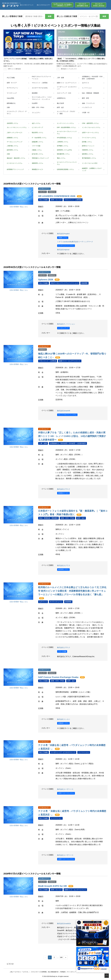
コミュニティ (36, 113)
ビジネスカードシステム (15, 163)
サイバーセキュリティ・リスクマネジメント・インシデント (42, 98)
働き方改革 (60, 103)
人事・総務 (60, 78)
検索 (50, 16)
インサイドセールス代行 (90, 163)
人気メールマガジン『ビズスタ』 (20, 972)
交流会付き (52, 192)
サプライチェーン (12, 88)
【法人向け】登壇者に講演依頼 (99, 5)
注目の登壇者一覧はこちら (19, 207)
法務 (8, 107)
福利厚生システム (88, 154)
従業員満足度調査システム (65, 169)
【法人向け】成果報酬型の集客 (82, 5)
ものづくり (85, 83)
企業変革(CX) (61, 98)
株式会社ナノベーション (67, 324)
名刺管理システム (12, 123)
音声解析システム (63, 146)
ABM (8, 154)
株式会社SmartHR (64, 411)
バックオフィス (87, 107)
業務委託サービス (38, 169)
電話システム (61, 158)
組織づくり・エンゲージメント (67, 83)
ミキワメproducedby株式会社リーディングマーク (76, 242)
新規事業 (35, 93)
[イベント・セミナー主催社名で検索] (89, 16)
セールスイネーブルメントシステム (67, 133)
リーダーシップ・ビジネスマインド (67, 88)
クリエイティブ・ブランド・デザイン (17, 113)
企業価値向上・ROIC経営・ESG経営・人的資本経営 (92, 78)
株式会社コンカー (64, 719)
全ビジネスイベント (27, 5)
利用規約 (63, 972)
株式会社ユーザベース (66, 789)
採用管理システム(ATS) (64, 150)
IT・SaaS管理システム (39, 138)
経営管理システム (12, 150)
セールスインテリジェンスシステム (67, 163)
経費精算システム (12, 138)
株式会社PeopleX (64, 234)
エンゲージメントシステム (65, 123)
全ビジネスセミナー (44, 5)
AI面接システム (37, 150)
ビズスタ (10, 964)
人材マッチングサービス (15, 133)
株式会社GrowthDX (65, 924)
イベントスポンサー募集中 (63, 5)
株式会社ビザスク (64, 489)
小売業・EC (86, 113)
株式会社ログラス (64, 566)
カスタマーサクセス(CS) (40, 88)
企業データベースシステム (90, 133)
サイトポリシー (72, 972)
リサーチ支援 (36, 146)
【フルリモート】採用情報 (39, 972)
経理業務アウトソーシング (15, 169)
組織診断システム (38, 142)
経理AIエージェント (88, 146)
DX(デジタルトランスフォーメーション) (42, 78)
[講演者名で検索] (34, 16)
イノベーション (87, 88)
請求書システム (87, 142)
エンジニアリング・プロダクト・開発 (66, 113)
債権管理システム (38, 163)
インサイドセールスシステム (91, 127)
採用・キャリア (12, 83)
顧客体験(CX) (11, 103)
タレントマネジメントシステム (17, 127)
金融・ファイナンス (88, 103)
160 (61, 957)
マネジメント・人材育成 (40, 83)
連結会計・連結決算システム (16, 158)
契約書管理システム (63, 154)
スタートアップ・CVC (64, 93)
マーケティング (12, 93)
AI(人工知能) (11, 78)
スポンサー (42, 192)
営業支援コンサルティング (40, 158)
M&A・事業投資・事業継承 (91, 93)
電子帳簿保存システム (89, 158)
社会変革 (35, 103)
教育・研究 (85, 98)
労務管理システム (88, 150)
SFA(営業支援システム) (64, 138)
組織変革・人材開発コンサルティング (92, 169)
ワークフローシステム (89, 138)
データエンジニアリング (15, 142)
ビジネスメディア (38, 127)
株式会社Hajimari (64, 250)
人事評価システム (12, 146)
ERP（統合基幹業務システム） (67, 127)
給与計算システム (38, 154)
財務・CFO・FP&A (38, 107)
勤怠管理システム (38, 133)
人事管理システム (63, 142)
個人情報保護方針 (53, 972)
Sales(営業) (10, 98)
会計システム (36, 123)
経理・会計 (60, 107)
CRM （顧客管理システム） (91, 123)
